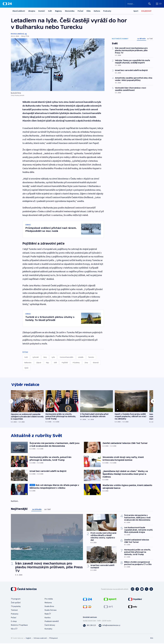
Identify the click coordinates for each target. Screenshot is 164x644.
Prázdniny (76, 363)
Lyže (53, 357)
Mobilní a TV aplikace (19, 626)
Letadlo (81, 357)
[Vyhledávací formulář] (139, 4)
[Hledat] (149, 4)
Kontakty (48, 629)
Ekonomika (70, 11)
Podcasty (107, 11)
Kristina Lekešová (17, 34)
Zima (86, 363)
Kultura (97, 11)
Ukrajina (32, 11)
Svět (50, 11)
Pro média (49, 599)
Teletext (14, 611)
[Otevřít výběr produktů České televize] (159, 4)
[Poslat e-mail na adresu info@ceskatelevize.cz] (109, 626)
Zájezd (39, 363)
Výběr (26, 368)
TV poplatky (16, 607)
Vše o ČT (14, 629)
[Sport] (136, 11)
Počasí (80, 11)
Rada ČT (48, 614)
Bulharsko (28, 363)
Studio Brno (49, 607)
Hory (45, 357)
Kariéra (47, 618)
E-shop (14, 622)
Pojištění (65, 363)
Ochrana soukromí (40, 639)
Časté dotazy (50, 626)
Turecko (91, 357)
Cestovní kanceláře (67, 357)
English (28, 639)
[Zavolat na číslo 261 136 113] (89, 626)
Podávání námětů (52, 622)
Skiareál (96, 363)
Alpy (47, 363)
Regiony (58, 11)
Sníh (55, 363)
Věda (88, 11)
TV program (16, 599)
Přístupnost (53, 639)
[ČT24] (7, 4)
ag (26, 34)
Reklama (48, 603)
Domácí (42, 11)
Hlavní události (19, 11)
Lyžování (36, 357)
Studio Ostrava (50, 611)
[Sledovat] (147, 11)
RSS (152, 639)
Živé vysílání (16, 603)
